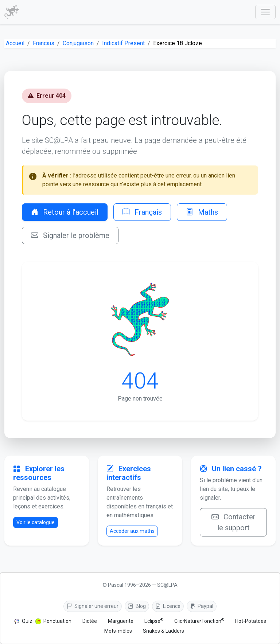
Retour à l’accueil (65, 212)
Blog (137, 606)
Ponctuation (57, 621)
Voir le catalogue (36, 522)
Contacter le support (234, 522)
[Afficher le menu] (265, 12)
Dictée (90, 621)
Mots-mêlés (118, 631)
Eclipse (154, 621)
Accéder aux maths (132, 531)
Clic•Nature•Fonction (199, 621)
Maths (202, 212)
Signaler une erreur (93, 606)
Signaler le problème (70, 235)
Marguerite (121, 621)
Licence (168, 606)
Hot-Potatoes (251, 621)
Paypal (202, 606)
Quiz (27, 621)
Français (142, 212)
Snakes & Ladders (164, 631)
